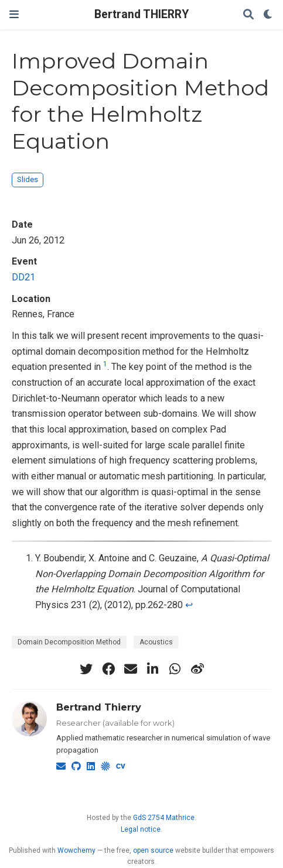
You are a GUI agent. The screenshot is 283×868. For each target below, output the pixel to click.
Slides (28, 179)
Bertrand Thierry (99, 707)
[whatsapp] (175, 669)
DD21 (23, 277)
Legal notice (141, 829)
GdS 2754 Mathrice (164, 818)
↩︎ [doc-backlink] (189, 605)
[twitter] (86, 669)
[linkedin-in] (153, 669)
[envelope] (131, 669)
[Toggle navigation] (14, 14)
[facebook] (108, 669)
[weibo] (197, 669)
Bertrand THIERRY (141, 14)
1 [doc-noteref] (105, 364)
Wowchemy (76, 850)
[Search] (248, 15)
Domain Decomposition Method (69, 642)
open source (153, 850)
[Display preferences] (268, 15)
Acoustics (156, 642)
